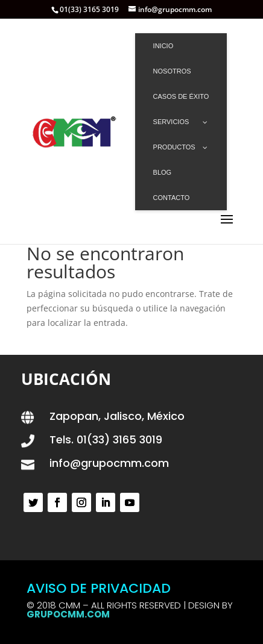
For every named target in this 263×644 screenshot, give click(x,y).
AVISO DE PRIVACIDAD (99, 588)
